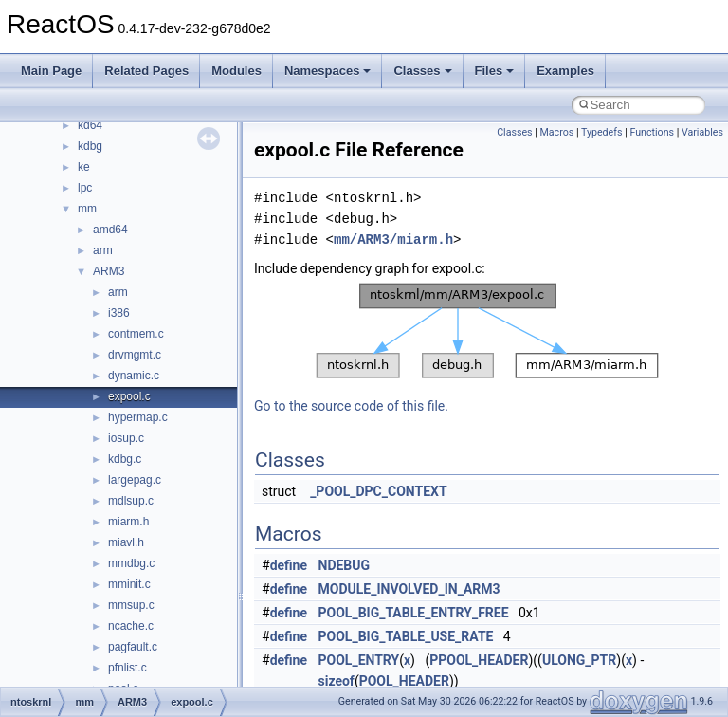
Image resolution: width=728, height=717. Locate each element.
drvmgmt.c (135, 355)
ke (84, 167)
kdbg (90, 146)
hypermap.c (138, 417)
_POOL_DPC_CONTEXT (378, 491)
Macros (557, 132)
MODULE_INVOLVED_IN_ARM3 (409, 589)
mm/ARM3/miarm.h (393, 239)
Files (495, 71)
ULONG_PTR (579, 660)
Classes (422, 71)
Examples (565, 71)
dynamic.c (134, 376)
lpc (85, 188)
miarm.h (128, 522)
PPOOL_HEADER (479, 660)
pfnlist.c (127, 668)
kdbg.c (125, 459)
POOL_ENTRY (359, 660)
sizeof (337, 681)
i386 (119, 313)
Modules (237, 71)
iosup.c (126, 438)
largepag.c (135, 480)
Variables (702, 132)
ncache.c (131, 626)
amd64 (110, 230)
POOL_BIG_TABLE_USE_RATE (406, 636)
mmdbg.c (131, 563)
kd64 (90, 125)
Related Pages (146, 71)
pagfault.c (133, 647)
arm (103, 250)
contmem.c (136, 334)
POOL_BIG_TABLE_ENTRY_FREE (414, 613)
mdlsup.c (131, 501)
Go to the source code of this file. (351, 406)
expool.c (129, 396)
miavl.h (126, 542)
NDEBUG (345, 565)
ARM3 (109, 271)
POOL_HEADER (404, 681)
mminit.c (129, 584)
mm (87, 209)
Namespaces (328, 71)
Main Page (51, 71)
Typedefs (602, 132)
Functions (652, 132)
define (289, 565)
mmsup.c (131, 605)
